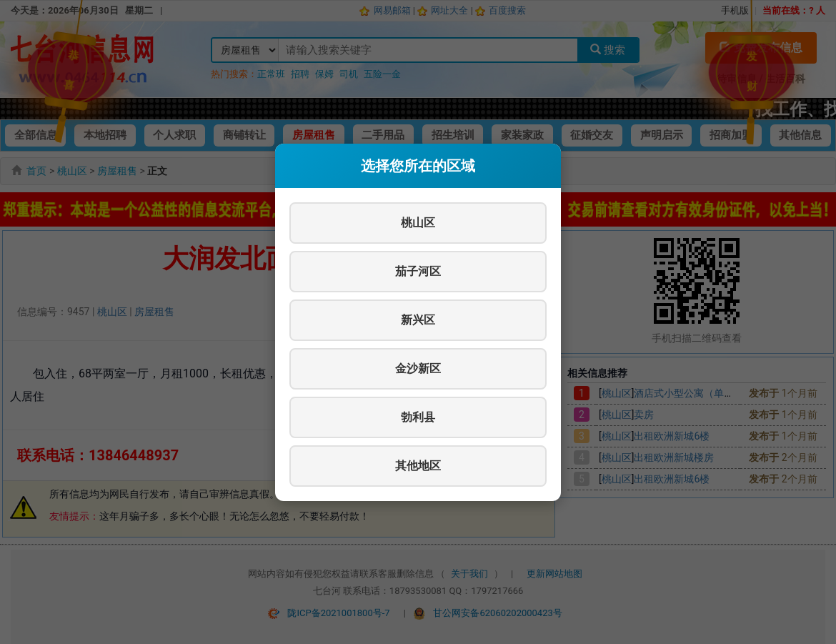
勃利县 (418, 417)
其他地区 (418, 466)
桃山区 (418, 223)
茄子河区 (418, 271)
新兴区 (418, 320)
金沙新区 (418, 368)
